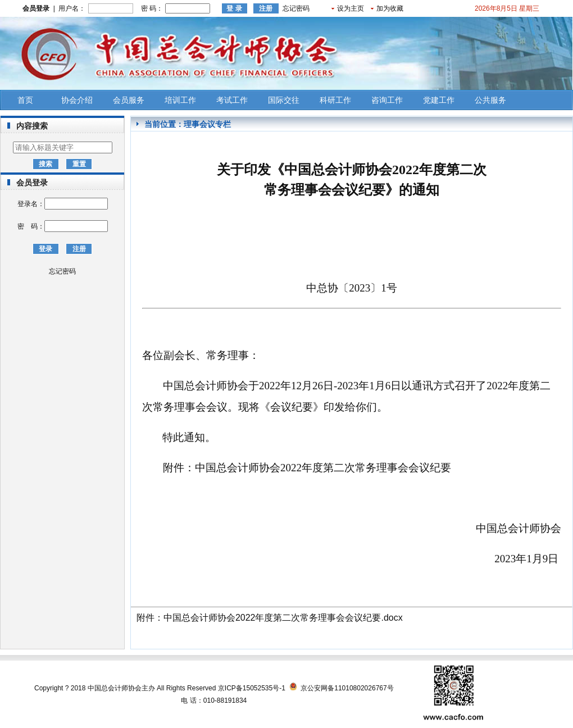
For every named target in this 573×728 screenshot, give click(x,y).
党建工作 (439, 100)
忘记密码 (296, 8)
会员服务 (129, 100)
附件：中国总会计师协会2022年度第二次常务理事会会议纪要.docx (270, 618)
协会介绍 (77, 100)
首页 (25, 100)
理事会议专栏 (207, 124)
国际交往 (284, 100)
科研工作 (335, 100)
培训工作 (180, 100)
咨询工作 (387, 100)
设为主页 (351, 8)
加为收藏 (390, 8)
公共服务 (490, 100)
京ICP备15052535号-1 (252, 688)
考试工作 (232, 100)
